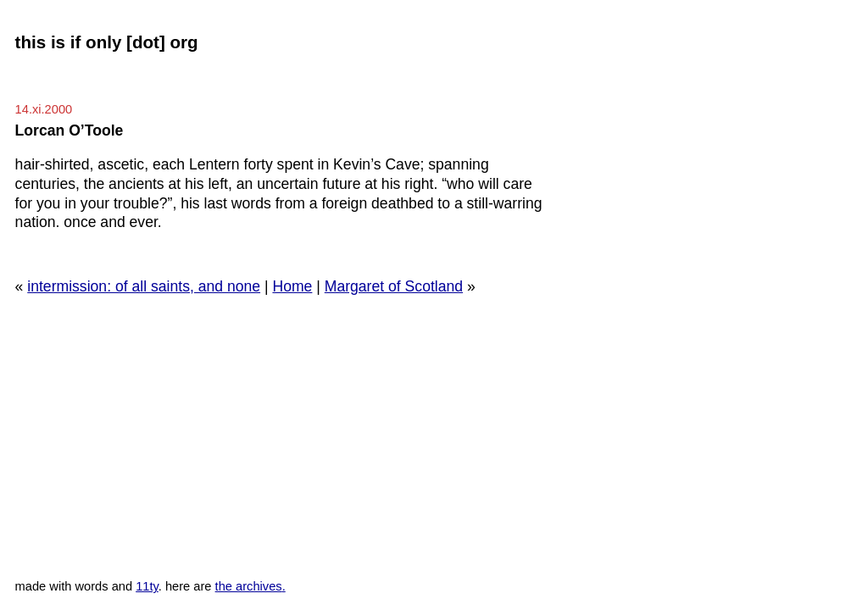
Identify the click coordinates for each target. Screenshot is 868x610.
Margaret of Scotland (394, 286)
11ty (147, 586)
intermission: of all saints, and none (144, 286)
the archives (249, 586)
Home (292, 286)
